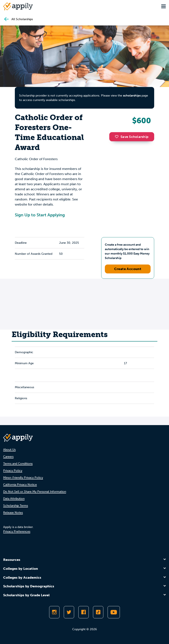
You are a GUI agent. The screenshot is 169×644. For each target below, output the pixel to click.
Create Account (128, 269)
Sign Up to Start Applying (40, 215)
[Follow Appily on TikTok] (98, 612)
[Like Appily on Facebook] (84, 612)
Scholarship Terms (16, 506)
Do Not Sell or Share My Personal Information (35, 492)
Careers (8, 457)
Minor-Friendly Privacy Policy (23, 478)
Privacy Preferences (17, 531)
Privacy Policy (13, 471)
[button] (118, 137)
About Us (9, 450)
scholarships (132, 96)
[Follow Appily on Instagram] (54, 612)
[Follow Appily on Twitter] (69, 612)
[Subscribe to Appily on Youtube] (114, 612)
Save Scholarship (132, 137)
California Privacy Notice (20, 485)
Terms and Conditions (18, 464)
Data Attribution (14, 499)
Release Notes (13, 513)
